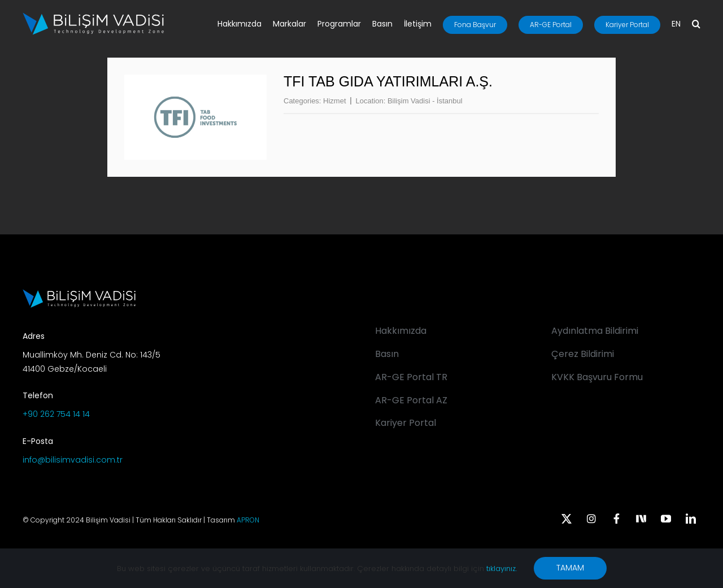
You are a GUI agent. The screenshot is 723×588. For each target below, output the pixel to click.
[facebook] (616, 519)
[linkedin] (691, 519)
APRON (248, 520)
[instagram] (591, 519)
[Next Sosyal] (641, 517)
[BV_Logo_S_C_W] (93, 16)
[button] (696, 25)
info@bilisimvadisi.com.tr (73, 460)
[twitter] (567, 519)
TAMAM (570, 568)
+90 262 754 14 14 (56, 414)
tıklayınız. (502, 569)
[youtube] (666, 519)
